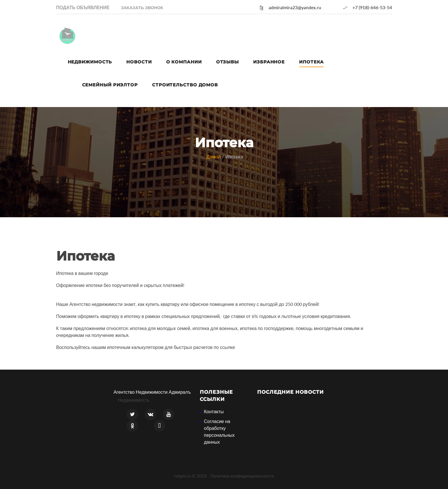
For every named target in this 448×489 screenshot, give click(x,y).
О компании (184, 62)
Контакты (214, 411)
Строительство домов (185, 85)
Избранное (269, 62)
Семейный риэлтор (110, 85)
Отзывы (227, 62)
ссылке (227, 347)
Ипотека (311, 62)
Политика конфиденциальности (242, 476)
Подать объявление (83, 7)
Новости (139, 62)
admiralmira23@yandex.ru (295, 7)
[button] (142, 7)
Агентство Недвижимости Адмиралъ (152, 392)
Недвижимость (90, 62)
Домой (214, 157)
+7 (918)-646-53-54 (372, 7)
